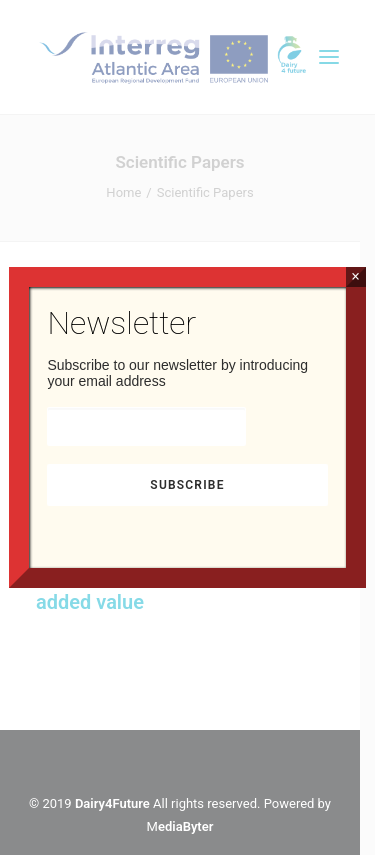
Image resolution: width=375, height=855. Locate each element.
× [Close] (355, 276)
